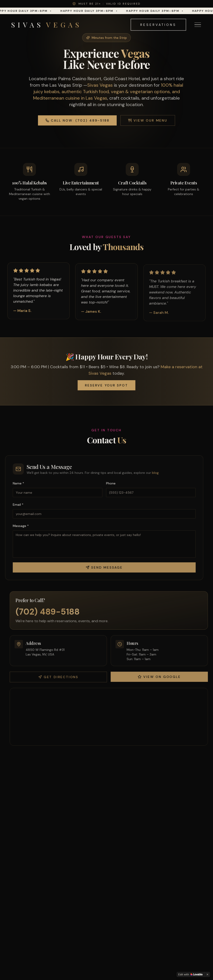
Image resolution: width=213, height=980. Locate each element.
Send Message (102, 567)
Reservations (158, 21)
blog (153, 473)
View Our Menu (148, 120)
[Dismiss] (207, 974)
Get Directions (61, 677)
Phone (108, 483)
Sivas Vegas (100, 85)
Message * (18, 526)
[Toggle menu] (198, 21)
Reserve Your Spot (106, 385)
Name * (16, 483)
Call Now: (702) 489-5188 (77, 120)
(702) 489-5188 (50, 612)
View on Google (162, 677)
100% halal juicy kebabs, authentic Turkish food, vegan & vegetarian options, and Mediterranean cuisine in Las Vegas (108, 92)
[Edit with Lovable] (190, 974)
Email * (16, 505)
